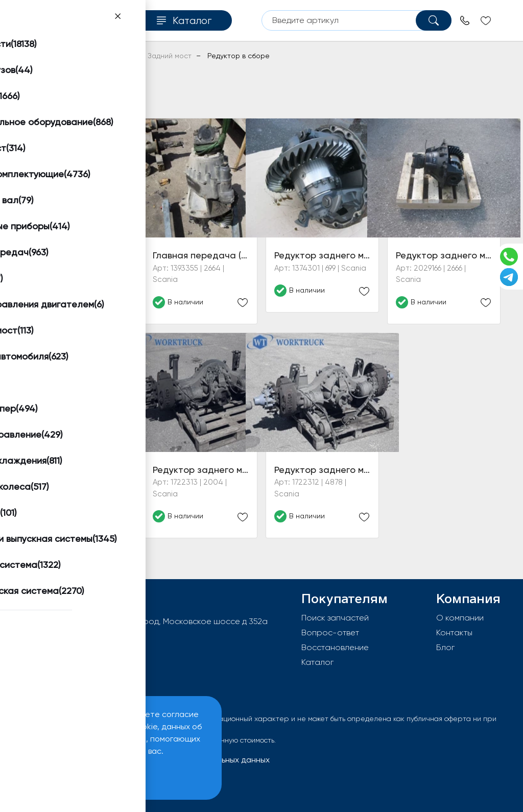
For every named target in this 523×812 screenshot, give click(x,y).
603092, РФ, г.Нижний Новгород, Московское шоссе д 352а (153, 621)
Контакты (454, 632)
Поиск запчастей (335, 618)
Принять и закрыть (77, 777)
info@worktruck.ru (70, 638)
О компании (460, 618)
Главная (36, 56)
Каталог (317, 662)
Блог (445, 647)
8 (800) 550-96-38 (72, 654)
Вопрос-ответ (330, 632)
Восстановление (335, 647)
